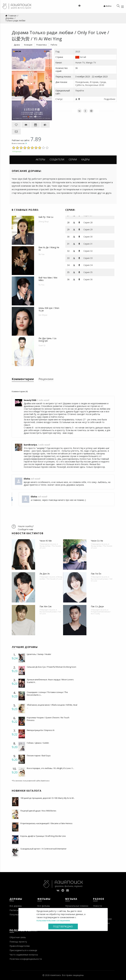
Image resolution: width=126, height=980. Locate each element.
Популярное (16, 914)
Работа (54, 45)
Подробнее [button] (110, 99)
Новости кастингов (28, 533)
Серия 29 (88, 229)
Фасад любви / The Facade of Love (50, 547)
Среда (103, 82)
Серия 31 (88, 244)
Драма (17, 45)
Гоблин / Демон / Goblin (38, 743)
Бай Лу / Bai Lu (46, 217)
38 (26, 143)
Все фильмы (44, 906)
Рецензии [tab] (46, 379)
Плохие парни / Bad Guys (39, 756)
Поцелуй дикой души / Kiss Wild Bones (38, 811)
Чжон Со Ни (97, 541)
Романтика (42, 45)
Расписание (15, 910)
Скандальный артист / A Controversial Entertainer (43, 849)
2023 (78, 51)
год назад (35, 479)
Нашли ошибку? (26, 526)
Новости (98, 906)
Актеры (40, 159)
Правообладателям (20, 946)
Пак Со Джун (97, 606)
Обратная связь (18, 937)
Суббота (80, 85)
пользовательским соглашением (53, 920)
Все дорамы (16, 906)
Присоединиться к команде (23, 950)
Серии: (70, 210)
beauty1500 (30, 400)
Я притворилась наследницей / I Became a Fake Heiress (46, 823)
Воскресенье (92, 85)
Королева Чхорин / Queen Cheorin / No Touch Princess (48, 719)
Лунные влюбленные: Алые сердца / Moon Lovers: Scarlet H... (50, 681)
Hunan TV (80, 63)
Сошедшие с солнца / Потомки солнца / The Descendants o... (47, 694)
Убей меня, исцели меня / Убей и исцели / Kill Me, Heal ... (52, 706)
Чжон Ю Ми (46, 541)
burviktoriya (30, 445)
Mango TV (91, 63)
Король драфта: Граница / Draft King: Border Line (43, 836)
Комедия (28, 45)
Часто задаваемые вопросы (24, 955)
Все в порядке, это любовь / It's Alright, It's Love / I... (50, 768)
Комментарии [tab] (23, 379)
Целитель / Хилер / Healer (39, 654)
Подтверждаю (63, 926)
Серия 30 (88, 237)
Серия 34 (88, 265)
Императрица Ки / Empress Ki (41, 730)
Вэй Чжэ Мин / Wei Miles (48, 279)
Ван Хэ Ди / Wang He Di (49, 249)
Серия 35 (88, 272)
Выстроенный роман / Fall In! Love (102, 580)
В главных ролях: (25, 210)
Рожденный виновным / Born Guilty (101, 613)
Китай (83, 57)
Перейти (80, 91)
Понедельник (82, 82)
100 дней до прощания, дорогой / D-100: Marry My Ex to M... (48, 798)
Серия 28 (88, 222)
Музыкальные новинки (77, 906)
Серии (73, 159)
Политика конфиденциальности (26, 959)
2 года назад (43, 400)
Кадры (86, 159)
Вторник (94, 82)
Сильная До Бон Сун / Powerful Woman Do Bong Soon (51, 667)
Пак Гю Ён (96, 574)
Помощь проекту (18, 942)
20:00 (102, 85)
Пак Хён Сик (46, 606)
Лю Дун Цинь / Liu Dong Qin (47, 340)
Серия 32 (88, 251)
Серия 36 (88, 279)
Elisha (27, 479)
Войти (108, 6)
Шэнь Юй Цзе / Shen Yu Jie (49, 309)
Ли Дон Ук (45, 574)
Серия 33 (88, 258)
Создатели (57, 159)
